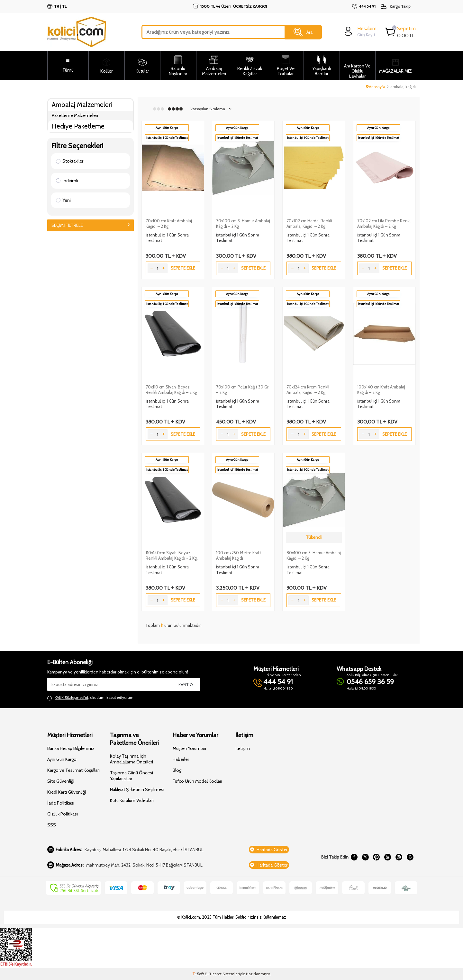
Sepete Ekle (183, 268)
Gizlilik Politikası (63, 814)
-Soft (199, 974)
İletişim (243, 748)
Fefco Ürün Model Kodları (197, 781)
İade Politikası (61, 803)
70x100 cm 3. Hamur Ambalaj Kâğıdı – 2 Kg (243, 223)
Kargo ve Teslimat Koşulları (73, 770)
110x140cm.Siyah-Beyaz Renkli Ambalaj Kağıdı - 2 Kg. (172, 555)
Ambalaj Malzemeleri (82, 105)
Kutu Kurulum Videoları (132, 800)
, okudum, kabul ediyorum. (91, 698)
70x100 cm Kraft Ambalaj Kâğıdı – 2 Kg (169, 223)
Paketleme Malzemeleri (75, 115)
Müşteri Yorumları (189, 748)
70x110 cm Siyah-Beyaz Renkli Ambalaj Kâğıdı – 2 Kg (171, 390)
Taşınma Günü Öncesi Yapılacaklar (132, 776)
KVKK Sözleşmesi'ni (71, 697)
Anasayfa (376, 87)
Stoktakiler (70, 161)
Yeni (63, 200)
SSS (52, 825)
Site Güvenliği (61, 781)
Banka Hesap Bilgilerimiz (71, 748)
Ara (303, 32)
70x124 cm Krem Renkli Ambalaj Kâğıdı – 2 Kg (308, 390)
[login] (360, 31)
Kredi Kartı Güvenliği (67, 792)
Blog (177, 770)
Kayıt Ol (186, 685)
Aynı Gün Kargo (62, 759)
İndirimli (67, 181)
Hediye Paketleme (78, 126)
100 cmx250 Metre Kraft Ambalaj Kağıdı (239, 555)
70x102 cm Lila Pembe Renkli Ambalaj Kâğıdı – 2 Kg (384, 223)
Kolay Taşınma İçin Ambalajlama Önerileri (132, 759)
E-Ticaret (213, 974)
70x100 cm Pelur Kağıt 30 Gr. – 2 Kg (243, 390)
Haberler (181, 759)
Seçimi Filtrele (91, 225)
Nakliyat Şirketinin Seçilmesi (137, 789)
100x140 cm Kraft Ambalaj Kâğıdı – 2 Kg (381, 390)
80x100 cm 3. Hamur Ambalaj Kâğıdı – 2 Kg (314, 555)
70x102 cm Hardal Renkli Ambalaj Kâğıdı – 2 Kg (309, 223)
